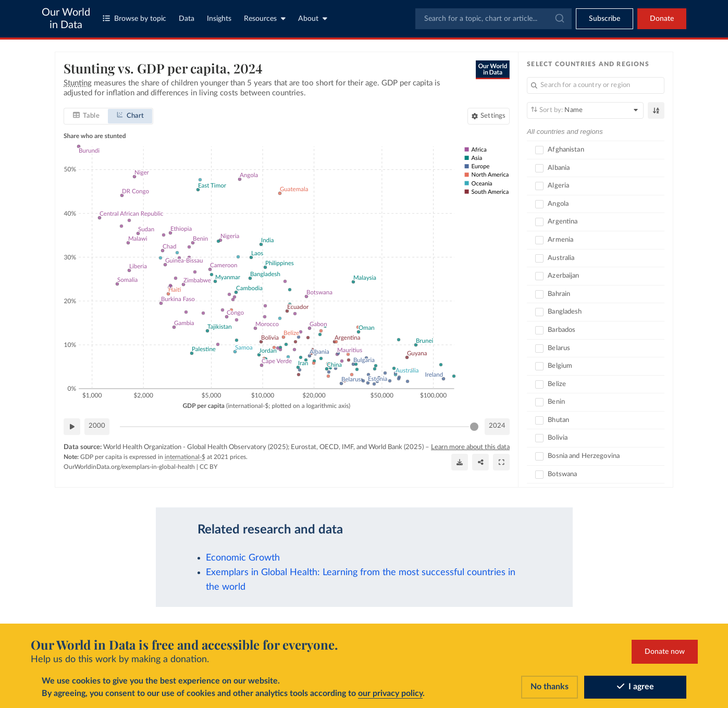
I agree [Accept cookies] (636, 687)
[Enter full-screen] (501, 462)
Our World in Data (66, 19)
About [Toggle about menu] (313, 18)
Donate (662, 19)
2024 (497, 426)
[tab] (86, 116)
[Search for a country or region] (596, 85)
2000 (97, 426)
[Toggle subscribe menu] (604, 19)
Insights (219, 19)
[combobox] (493, 19)
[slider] (474, 426)
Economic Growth (243, 558)
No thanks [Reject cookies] (550, 687)
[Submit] (559, 19)
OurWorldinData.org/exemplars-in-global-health (129, 466)
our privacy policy (390, 693)
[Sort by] (585, 110)
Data (187, 19)
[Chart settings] (489, 116)
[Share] (480, 462)
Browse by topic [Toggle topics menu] (134, 18)
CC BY (208, 466)
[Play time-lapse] (72, 426)
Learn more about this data (470, 447)
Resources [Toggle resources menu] (265, 18)
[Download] (460, 462)
